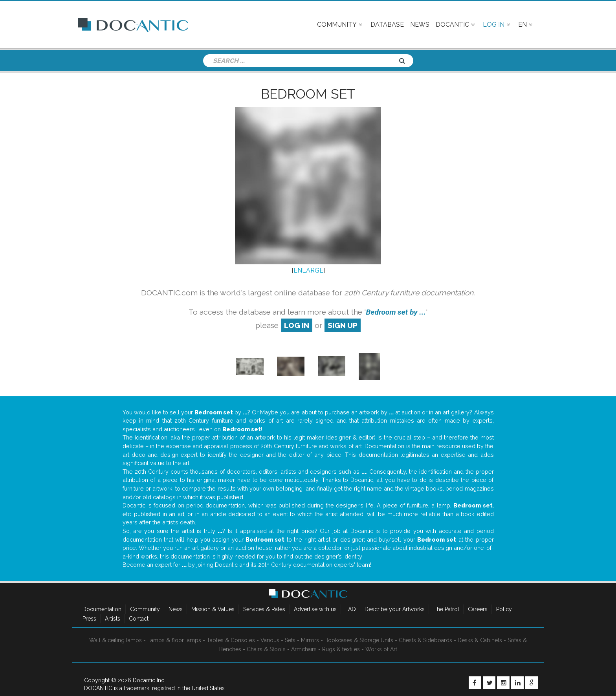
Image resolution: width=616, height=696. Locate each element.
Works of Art (381, 649)
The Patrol (446, 609)
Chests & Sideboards (425, 640)
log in (297, 325)
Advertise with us (315, 609)
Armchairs (304, 649)
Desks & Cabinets (480, 640)
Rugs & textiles (341, 649)
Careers (478, 609)
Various (270, 640)
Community (145, 609)
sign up (343, 325)
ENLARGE (308, 270)
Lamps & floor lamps (174, 640)
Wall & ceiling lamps (115, 640)
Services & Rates (264, 609)
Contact (139, 619)
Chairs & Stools (266, 649)
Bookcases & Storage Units (359, 640)
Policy (504, 609)
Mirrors (310, 640)
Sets (290, 640)
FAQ (351, 609)
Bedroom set (308, 94)
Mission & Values (213, 609)
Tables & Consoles (231, 640)
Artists (113, 619)
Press (89, 619)
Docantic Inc (148, 680)
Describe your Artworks (395, 609)
